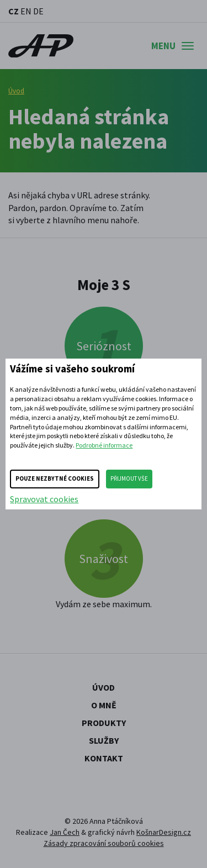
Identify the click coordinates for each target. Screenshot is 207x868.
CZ (14, 11)
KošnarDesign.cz (164, 832)
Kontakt (104, 758)
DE (38, 11)
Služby (104, 740)
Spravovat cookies (44, 499)
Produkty (104, 723)
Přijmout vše (129, 478)
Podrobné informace (104, 445)
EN (26, 11)
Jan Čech (65, 832)
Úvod (16, 91)
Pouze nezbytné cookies (55, 478)
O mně (104, 705)
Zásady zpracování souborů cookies (104, 843)
